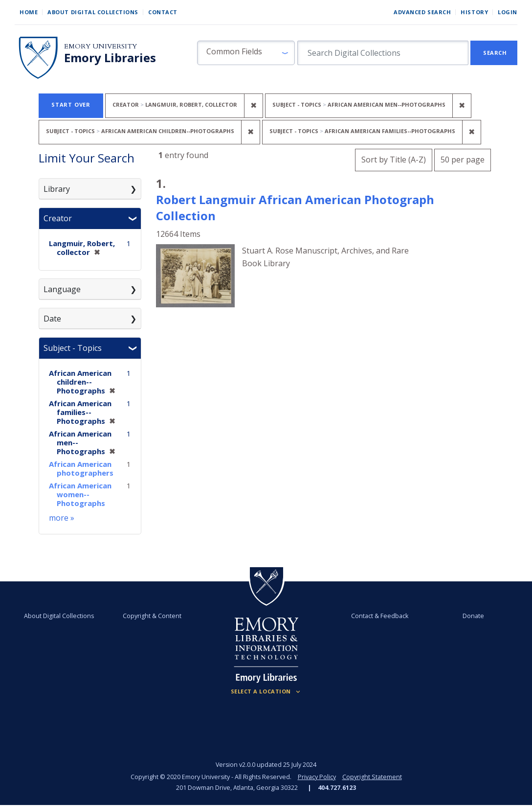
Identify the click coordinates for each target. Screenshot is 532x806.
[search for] (383, 53)
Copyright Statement (372, 777)
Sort (394, 160)
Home (29, 12)
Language (62, 289)
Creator (58, 218)
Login (508, 12)
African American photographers (81, 468)
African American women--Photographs (80, 494)
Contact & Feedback (380, 616)
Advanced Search (422, 12)
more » (62, 518)
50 (463, 158)
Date (52, 319)
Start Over (71, 104)
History (474, 12)
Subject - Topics (73, 348)
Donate (473, 616)
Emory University (100, 46)
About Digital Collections (93, 12)
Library (57, 189)
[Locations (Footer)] (266, 691)
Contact (163, 12)
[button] (246, 53)
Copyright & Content (152, 616)
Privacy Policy (317, 777)
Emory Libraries (110, 58)
